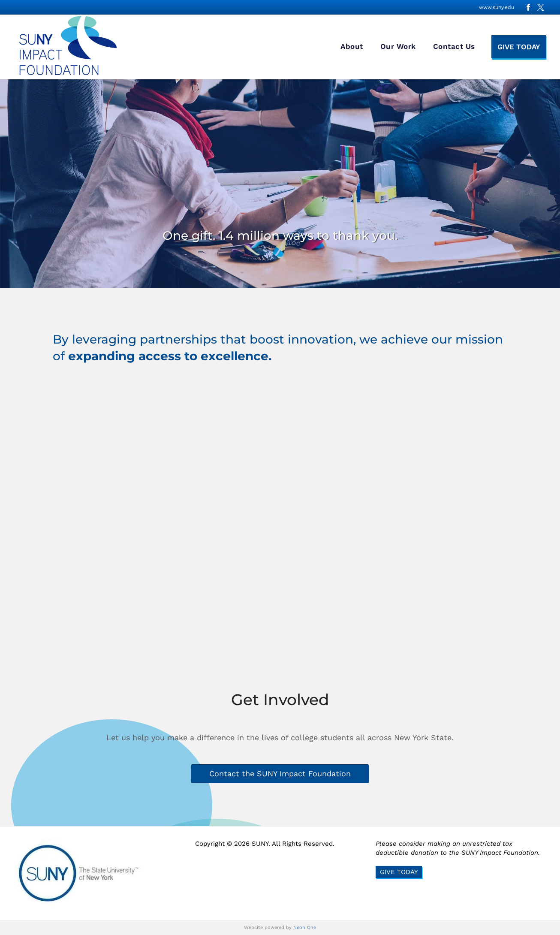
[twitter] (541, 7)
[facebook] (528, 7)
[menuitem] (352, 47)
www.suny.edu (497, 7)
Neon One (305, 927)
